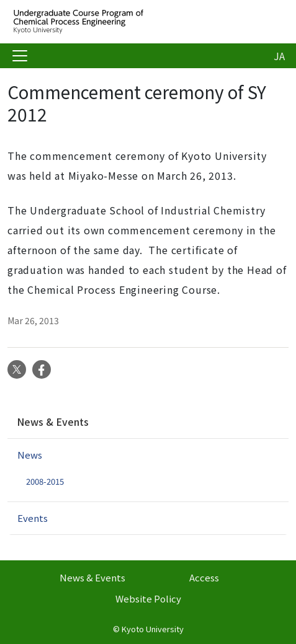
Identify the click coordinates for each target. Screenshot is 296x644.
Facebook (42, 369)
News (30, 455)
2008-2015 (45, 481)
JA (279, 56)
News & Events (53, 421)
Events (33, 518)
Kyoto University (153, 629)
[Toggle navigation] (20, 56)
